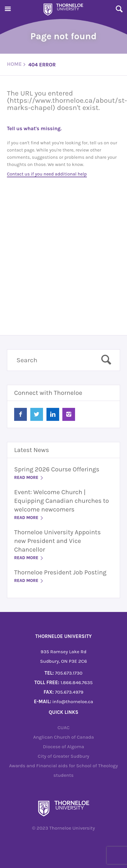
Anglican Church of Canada (63, 737)
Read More (29, 477)
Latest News (32, 450)
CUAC (63, 727)
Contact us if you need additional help (47, 174)
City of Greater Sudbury (64, 756)
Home (14, 64)
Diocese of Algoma (64, 746)
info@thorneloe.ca (73, 701)
